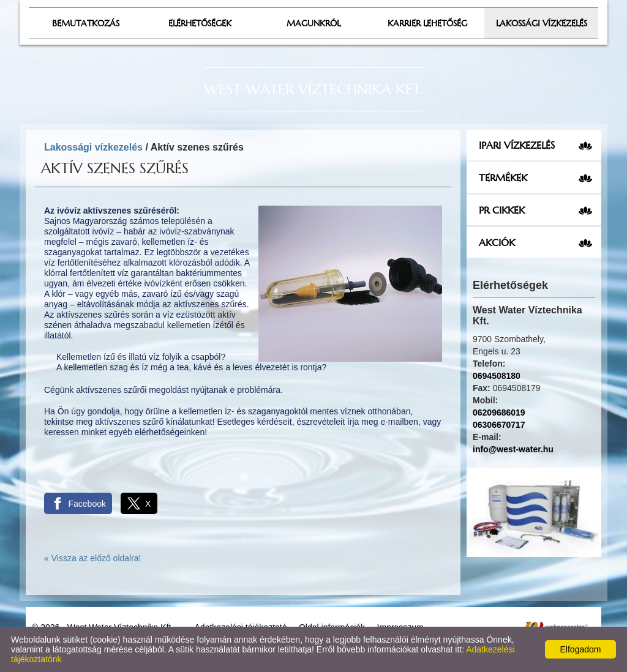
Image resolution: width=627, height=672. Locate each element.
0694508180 (497, 376)
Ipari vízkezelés (517, 145)
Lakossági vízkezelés (93, 147)
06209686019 (499, 413)
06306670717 (499, 425)
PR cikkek (502, 210)
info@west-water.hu (513, 449)
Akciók (497, 242)
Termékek (503, 177)
